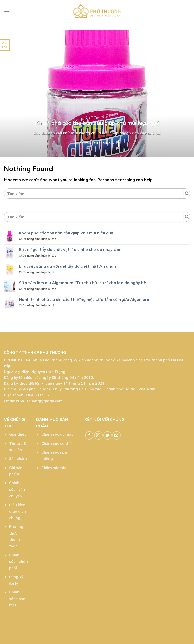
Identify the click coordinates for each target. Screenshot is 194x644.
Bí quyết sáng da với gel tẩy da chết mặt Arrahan (67, 266)
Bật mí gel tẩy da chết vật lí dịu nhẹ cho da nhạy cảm (70, 250)
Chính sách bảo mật (17, 599)
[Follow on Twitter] (107, 435)
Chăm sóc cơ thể (56, 444)
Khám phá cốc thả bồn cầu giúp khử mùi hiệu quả (66, 233)
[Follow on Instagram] (98, 435)
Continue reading (97, 143)
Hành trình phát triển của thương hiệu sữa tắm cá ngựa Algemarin (85, 299)
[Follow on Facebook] (89, 435)
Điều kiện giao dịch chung (17, 511)
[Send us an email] (117, 435)
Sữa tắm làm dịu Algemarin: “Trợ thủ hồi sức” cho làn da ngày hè (83, 283)
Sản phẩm (18, 459)
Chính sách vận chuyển (17, 489)
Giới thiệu (18, 434)
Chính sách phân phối (18, 561)
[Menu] (7, 11)
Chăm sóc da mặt (57, 434)
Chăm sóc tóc (54, 468)
